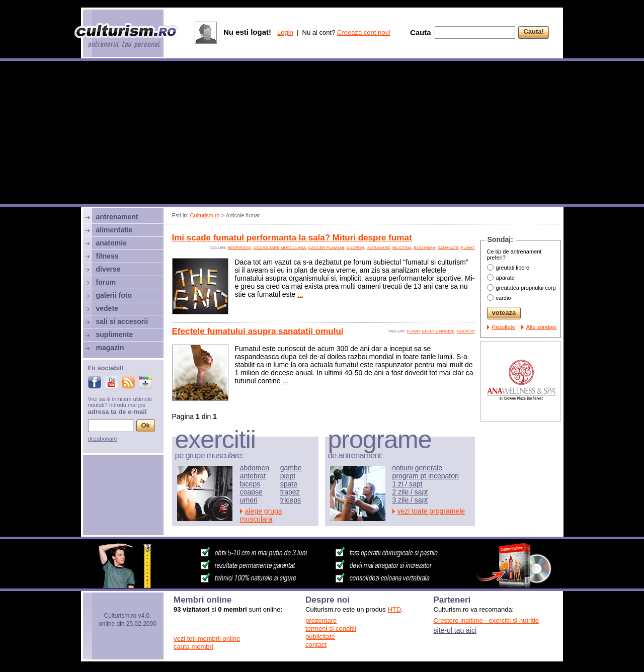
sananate (449, 248)
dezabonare (103, 439)
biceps (250, 484)
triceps (291, 500)
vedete (107, 308)
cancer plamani (326, 248)
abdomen (255, 468)
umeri (249, 500)
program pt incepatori (426, 476)
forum (106, 282)
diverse (108, 269)
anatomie (111, 243)
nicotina (402, 248)
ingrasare (378, 248)
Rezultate (504, 327)
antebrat (253, 476)
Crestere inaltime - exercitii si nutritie (487, 620)
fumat (468, 248)
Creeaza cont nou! (364, 32)
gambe (291, 468)
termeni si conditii (331, 628)
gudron (355, 248)
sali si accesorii (122, 321)
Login (285, 32)
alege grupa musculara (261, 515)
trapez (290, 492)
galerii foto (114, 295)
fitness (107, 256)
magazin (110, 348)
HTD (394, 609)
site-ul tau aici (455, 630)
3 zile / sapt (410, 500)
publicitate (320, 637)
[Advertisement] (322, 134)
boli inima (424, 248)
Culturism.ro (205, 215)
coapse (251, 492)
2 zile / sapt (410, 492)
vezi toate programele (431, 511)
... (300, 294)
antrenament (117, 217)
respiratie (239, 248)
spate (289, 484)
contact (316, 645)
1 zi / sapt (408, 484)
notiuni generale (418, 468)
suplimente (115, 334)
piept (288, 476)
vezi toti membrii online (207, 639)
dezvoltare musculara (279, 248)
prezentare (321, 620)
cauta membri (193, 647)
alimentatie (114, 230)
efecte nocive (438, 331)
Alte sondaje (542, 327)
